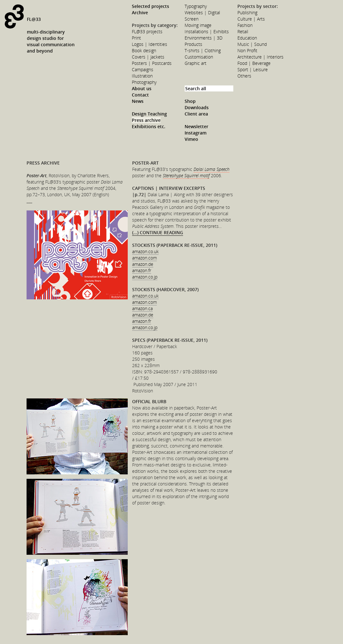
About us (142, 88)
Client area (196, 114)
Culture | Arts (251, 19)
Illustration (142, 76)
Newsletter (196, 126)
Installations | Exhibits (207, 31)
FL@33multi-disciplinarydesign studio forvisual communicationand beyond (51, 35)
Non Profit (247, 50)
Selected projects (150, 6)
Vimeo (191, 139)
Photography (144, 82)
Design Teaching (149, 114)
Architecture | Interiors (260, 57)
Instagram (196, 133)
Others (244, 76)
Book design (144, 50)
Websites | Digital (202, 13)
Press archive (146, 120)
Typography (196, 6)
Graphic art (196, 63)
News (138, 101)
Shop (190, 101)
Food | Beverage (254, 63)
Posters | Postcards (152, 63)
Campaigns (143, 69)
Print (136, 38)
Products (193, 44)
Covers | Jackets (148, 57)
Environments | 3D (204, 38)
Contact (140, 95)
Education (247, 38)
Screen (192, 19)
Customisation (199, 57)
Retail (243, 31)
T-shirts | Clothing (203, 50)
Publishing (247, 13)
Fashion (245, 25)
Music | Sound (252, 44)
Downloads (197, 107)
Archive (140, 13)
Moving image (198, 25)
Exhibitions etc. (149, 126)
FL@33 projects (147, 31)
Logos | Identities (150, 44)
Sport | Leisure (253, 69)
